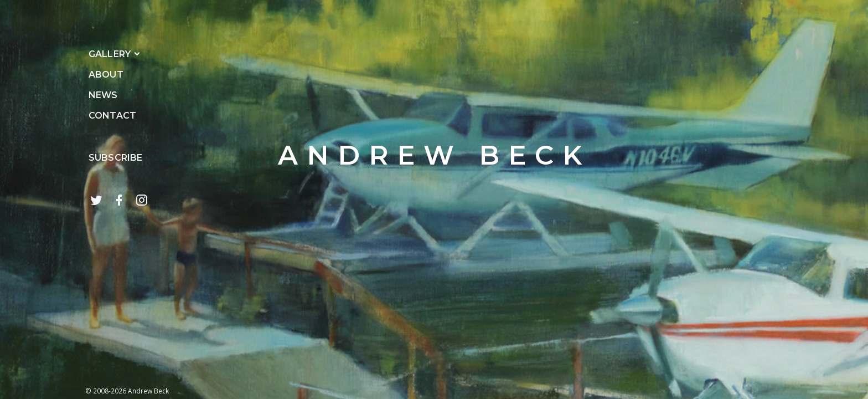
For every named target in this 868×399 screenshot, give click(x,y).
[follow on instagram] (142, 200)
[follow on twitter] (96, 200)
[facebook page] (119, 200)
